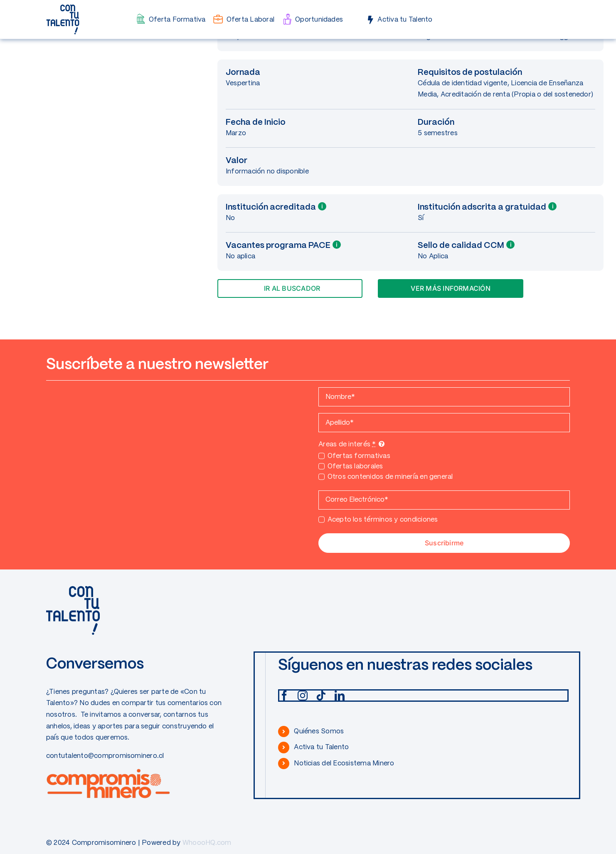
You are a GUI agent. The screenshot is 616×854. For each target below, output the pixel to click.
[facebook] (284, 696)
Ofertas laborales (355, 467)
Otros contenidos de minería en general (390, 477)
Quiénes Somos (319, 731)
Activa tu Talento (321, 747)
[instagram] (303, 696)
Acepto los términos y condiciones (383, 520)
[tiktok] (321, 696)
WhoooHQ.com (207, 843)
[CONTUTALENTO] (63, 7)
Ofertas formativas (359, 456)
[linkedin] (340, 696)
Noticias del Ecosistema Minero (344, 764)
